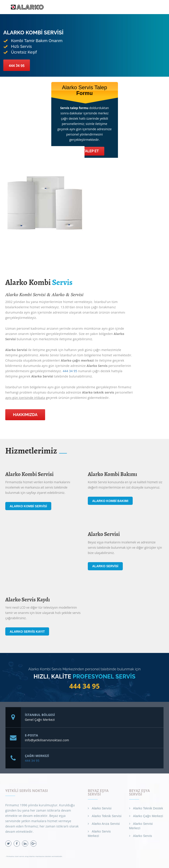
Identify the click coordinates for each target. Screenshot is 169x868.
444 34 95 (17, 65)
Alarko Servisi (105, 566)
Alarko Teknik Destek (148, 808)
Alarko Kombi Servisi (28, 506)
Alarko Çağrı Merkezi (148, 816)
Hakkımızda (25, 415)
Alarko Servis (143, 836)
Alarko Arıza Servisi (106, 824)
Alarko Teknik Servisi (107, 816)
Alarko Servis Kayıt (27, 632)
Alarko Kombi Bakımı (110, 501)
